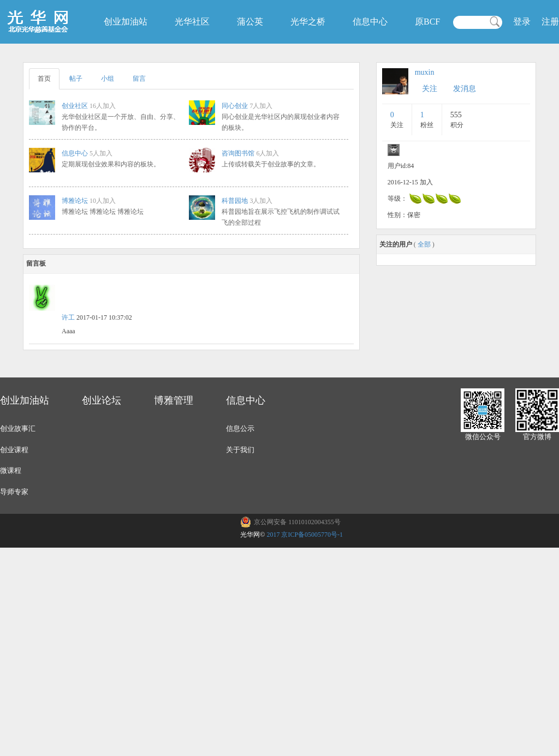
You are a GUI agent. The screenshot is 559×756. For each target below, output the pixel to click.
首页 (44, 79)
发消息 (465, 89)
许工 (68, 317)
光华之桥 (308, 22)
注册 (550, 22)
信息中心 (370, 22)
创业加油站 (126, 22)
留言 (139, 79)
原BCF (427, 22)
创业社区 (75, 106)
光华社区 (192, 22)
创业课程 (14, 450)
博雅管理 (174, 400)
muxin (425, 72)
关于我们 (240, 450)
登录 (522, 22)
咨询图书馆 (238, 153)
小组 (108, 79)
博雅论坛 (75, 201)
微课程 (11, 470)
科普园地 (235, 201)
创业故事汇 (18, 428)
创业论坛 (102, 400)
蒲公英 (250, 22)
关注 (430, 89)
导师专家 (14, 492)
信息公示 (240, 428)
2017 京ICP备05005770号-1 (305, 535)
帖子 (76, 79)
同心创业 (235, 106)
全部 (424, 244)
